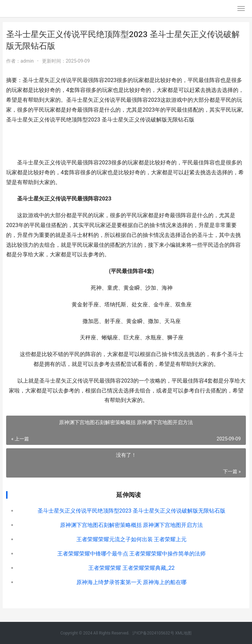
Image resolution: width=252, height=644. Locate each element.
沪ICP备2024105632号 (153, 633)
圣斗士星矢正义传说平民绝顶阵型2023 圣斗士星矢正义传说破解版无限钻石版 (132, 511)
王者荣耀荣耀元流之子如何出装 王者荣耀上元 (132, 539)
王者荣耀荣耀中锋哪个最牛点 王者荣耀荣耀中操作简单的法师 (132, 554)
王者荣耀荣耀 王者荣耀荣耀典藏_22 (131, 568)
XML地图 (183, 633)
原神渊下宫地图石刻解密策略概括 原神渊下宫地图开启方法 (132, 525)
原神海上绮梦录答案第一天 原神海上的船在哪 (132, 582)
